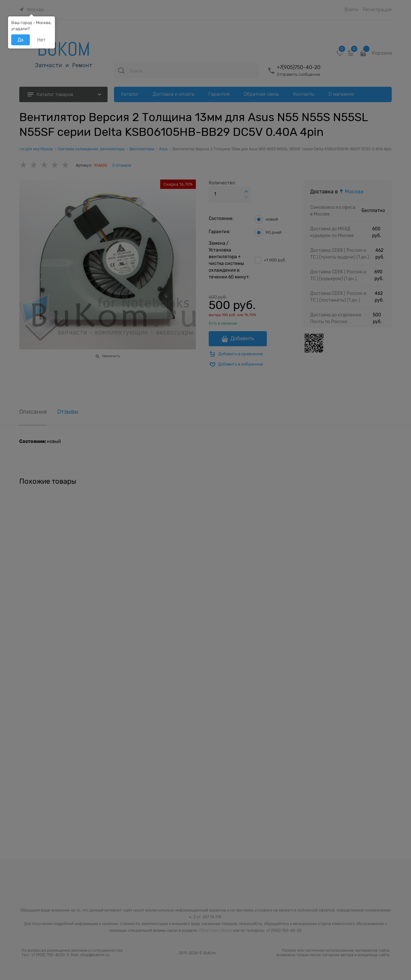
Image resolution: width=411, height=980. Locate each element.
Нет (41, 40)
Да (21, 40)
